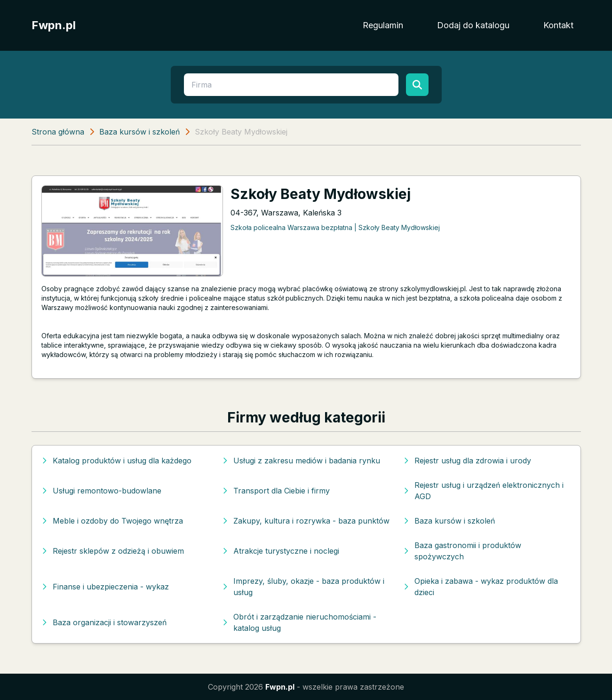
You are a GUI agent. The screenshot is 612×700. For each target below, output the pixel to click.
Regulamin (383, 25)
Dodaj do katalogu (473, 25)
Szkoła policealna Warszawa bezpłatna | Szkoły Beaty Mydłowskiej (335, 227)
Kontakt (558, 25)
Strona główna (58, 132)
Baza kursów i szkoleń (139, 132)
